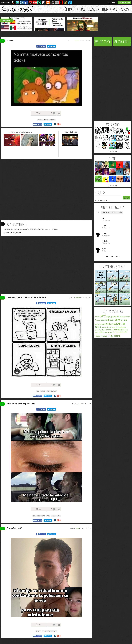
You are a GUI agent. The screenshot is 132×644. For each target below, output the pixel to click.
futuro (121, 332)
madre (108, 330)
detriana (78, 298)
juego (105, 336)
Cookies (120, 345)
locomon (77, 41)
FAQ (125, 345)
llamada (38, 631)
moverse (40, 120)
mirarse (50, 631)
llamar (102, 324)
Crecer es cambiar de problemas (20, 404)
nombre (127, 317)
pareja (98, 327)
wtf (103, 316)
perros (110, 332)
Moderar (125, 9)
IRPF (59, 516)
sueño (97, 324)
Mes (114, 212)
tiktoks (46, 120)
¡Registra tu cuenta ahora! (12, 233)
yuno (78, 529)
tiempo (115, 332)
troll (80, 404)
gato (113, 317)
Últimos (69, 9)
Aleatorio (94, 9)
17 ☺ (39, 625)
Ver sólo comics (103, 42)
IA (102, 336)
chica (107, 324)
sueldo (53, 516)
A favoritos (59, 113)
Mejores (81, 9)
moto (126, 330)
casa (125, 320)
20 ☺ (39, 385)
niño (125, 332)
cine (110, 327)
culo (113, 330)
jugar (39, 516)
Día (98, 212)
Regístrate (112, 2)
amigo (113, 324)
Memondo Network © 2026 (122, 348)
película (119, 317)
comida (98, 317)
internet (43, 391)
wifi (38, 391)
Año (120, 212)
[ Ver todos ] (112, 151)
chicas (106, 332)
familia (103, 320)
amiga (44, 631)
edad (43, 516)
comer (118, 330)
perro (121, 323)
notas (48, 516)
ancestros (53, 391)
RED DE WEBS (5, 2)
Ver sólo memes (122, 42)
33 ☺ (39, 113)
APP (129, 345)
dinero (119, 320)
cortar (97, 332)
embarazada (121, 327)
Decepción (10, 40)
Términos (106, 345)
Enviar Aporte (109, 9)
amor (114, 327)
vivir (48, 391)
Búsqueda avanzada (101, 200)
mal (110, 335)
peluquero (105, 327)
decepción (52, 120)
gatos (112, 320)
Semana (106, 212)
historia (117, 336)
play (34, 516)
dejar (108, 317)
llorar (55, 631)
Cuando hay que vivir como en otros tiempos (26, 297)
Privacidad (113, 345)
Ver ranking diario (113, 256)
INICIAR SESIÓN (124, 2)
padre (101, 332)
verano (98, 336)
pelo (108, 320)
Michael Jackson (100, 330)
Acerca (100, 345)
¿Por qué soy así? (14, 528)
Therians (98, 320)
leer (123, 330)
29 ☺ (39, 509)
